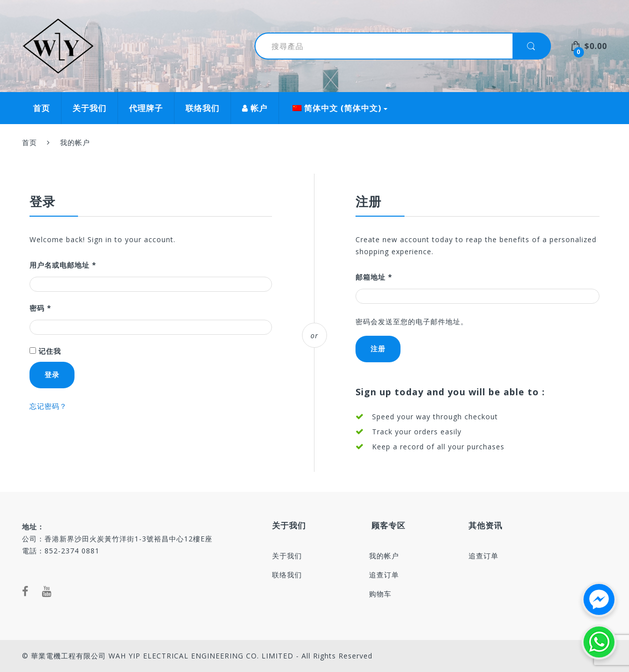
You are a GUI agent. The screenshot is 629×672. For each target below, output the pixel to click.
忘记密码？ (48, 406)
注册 (378, 349)
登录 (52, 375)
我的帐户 (384, 556)
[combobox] (378, 46)
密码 (40, 308)
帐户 (255, 108)
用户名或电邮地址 (63, 265)
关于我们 (89, 108)
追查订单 (384, 575)
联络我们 (202, 108)
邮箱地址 (374, 277)
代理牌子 (146, 108)
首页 (41, 108)
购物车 (380, 594)
